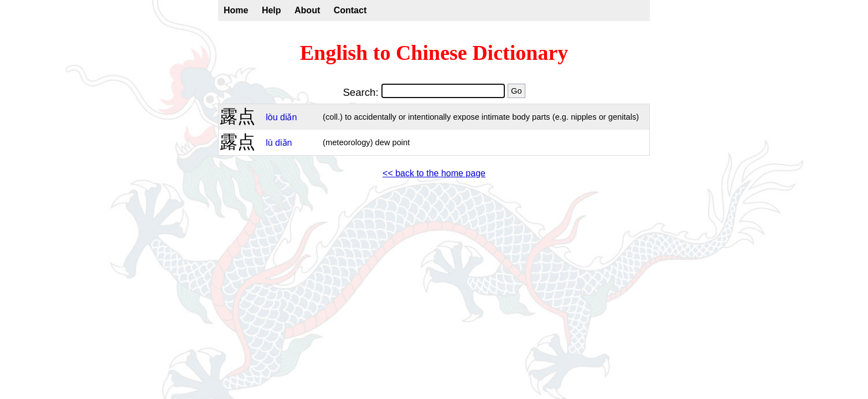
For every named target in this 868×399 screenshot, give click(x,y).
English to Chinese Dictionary (434, 53)
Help (272, 10)
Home (236, 10)
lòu (272, 117)
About (307, 10)
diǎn (288, 117)
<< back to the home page (434, 173)
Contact (350, 10)
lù (269, 143)
